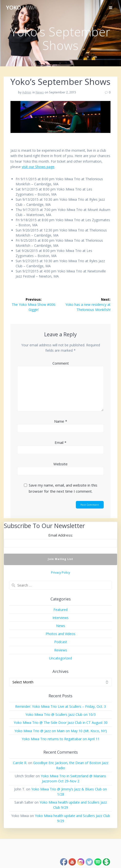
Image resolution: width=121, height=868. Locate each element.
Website (60, 464)
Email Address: (61, 535)
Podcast (61, 642)
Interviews (60, 618)
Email (60, 442)
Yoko (21, 8)
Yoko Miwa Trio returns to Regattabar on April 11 (61, 739)
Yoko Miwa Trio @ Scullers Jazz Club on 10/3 (60, 714)
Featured (60, 610)
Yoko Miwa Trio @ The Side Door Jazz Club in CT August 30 (61, 723)
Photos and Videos (60, 634)
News (40, 92)
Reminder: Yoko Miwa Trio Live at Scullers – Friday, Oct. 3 (60, 706)
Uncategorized (60, 658)
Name (61, 421)
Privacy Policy (60, 573)
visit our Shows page (38, 167)
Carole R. (20, 763)
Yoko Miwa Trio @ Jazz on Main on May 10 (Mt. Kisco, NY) (61, 731)
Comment (61, 363)
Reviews (61, 650)
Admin (27, 92)
